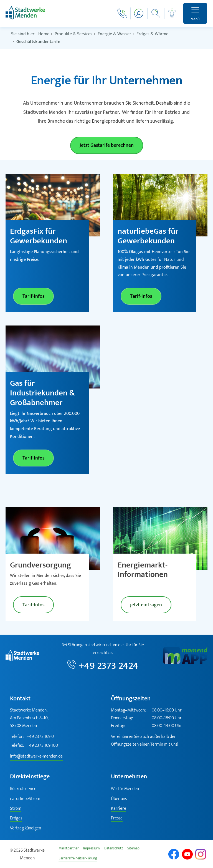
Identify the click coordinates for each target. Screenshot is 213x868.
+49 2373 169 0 (32, 737)
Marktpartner (69, 849)
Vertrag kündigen (26, 828)
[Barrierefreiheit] (172, 13)
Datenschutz (114, 849)
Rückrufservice (23, 789)
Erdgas (16, 818)
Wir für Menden (125, 789)
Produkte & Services (73, 34)
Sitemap (133, 849)
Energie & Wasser (114, 34)
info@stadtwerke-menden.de (36, 756)
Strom (16, 809)
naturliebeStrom (25, 799)
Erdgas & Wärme (152, 34)
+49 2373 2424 (108, 665)
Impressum (92, 849)
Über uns (119, 799)
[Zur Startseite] (26, 18)
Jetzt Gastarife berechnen (107, 145)
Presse (117, 818)
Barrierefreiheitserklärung (78, 859)
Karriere (119, 809)
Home (44, 34)
